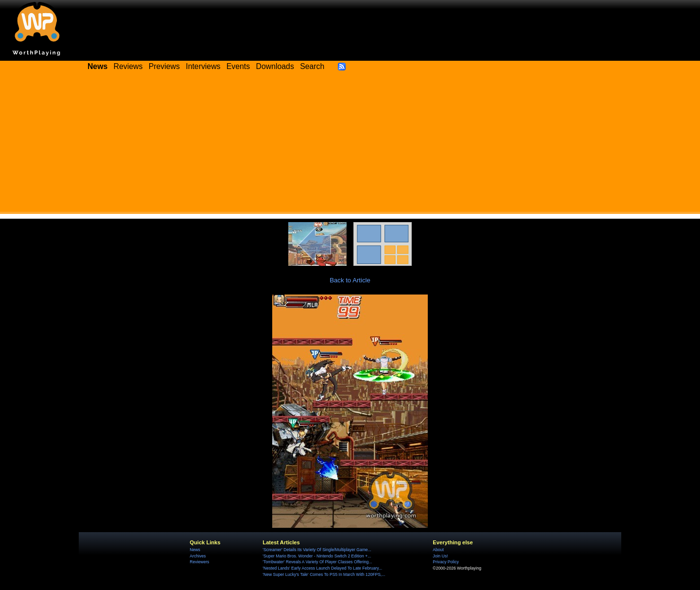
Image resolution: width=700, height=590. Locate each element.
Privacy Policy (446, 562)
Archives (198, 556)
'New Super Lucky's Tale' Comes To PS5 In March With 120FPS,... (324, 574)
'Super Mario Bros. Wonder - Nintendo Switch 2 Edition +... (317, 556)
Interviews (203, 66)
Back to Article (350, 280)
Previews (164, 66)
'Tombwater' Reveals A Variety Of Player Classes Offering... (317, 562)
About (438, 550)
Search (312, 66)
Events (238, 66)
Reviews (128, 66)
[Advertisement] (350, 146)
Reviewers (199, 562)
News (195, 550)
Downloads (275, 66)
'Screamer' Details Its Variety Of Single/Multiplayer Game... (317, 550)
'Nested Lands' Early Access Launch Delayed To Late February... (322, 568)
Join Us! (440, 556)
